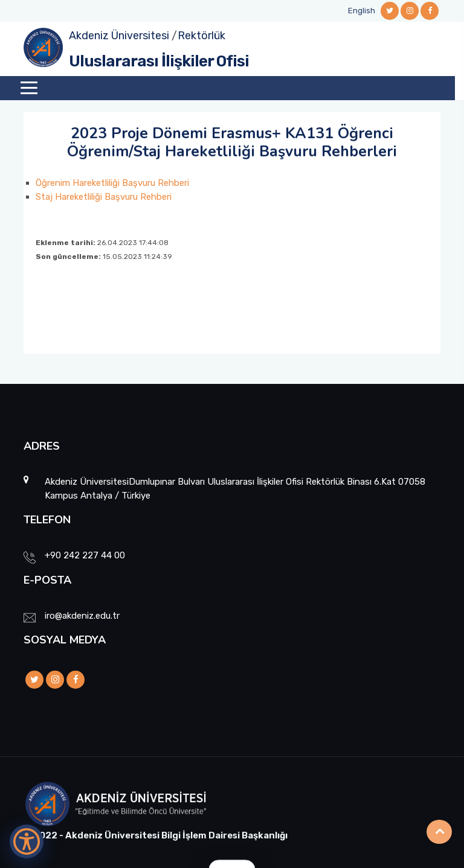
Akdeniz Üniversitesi (119, 36)
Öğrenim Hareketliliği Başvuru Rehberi (112, 183)
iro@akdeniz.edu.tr (82, 616)
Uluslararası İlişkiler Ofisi (159, 61)
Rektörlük (201, 36)
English (362, 11)
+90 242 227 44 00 (85, 555)
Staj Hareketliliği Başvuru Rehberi (104, 197)
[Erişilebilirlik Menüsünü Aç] (27, 841)
